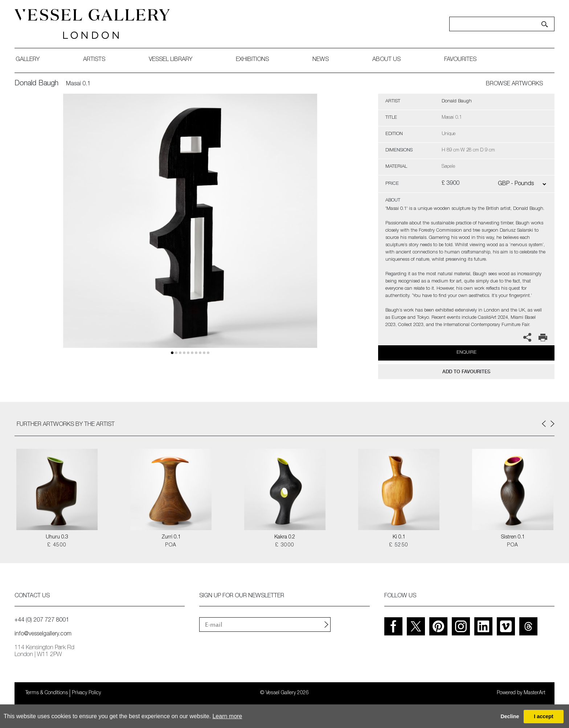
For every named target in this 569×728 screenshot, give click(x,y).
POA (171, 545)
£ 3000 (285, 545)
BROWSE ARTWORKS (514, 84)
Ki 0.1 (399, 537)
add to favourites (466, 372)
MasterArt (535, 693)
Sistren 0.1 (513, 537)
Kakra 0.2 (285, 537)
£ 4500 (57, 545)
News (321, 60)
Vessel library (171, 60)
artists (94, 60)
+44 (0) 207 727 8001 (42, 621)
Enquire (466, 353)
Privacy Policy (86, 693)
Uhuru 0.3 (57, 537)
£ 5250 (399, 545)
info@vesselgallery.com (43, 634)
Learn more (227, 716)
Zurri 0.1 (171, 537)
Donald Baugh (36, 84)
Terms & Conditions (47, 693)
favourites (460, 60)
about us (386, 60)
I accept (544, 716)
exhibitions (252, 60)
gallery (28, 60)
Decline (510, 716)
